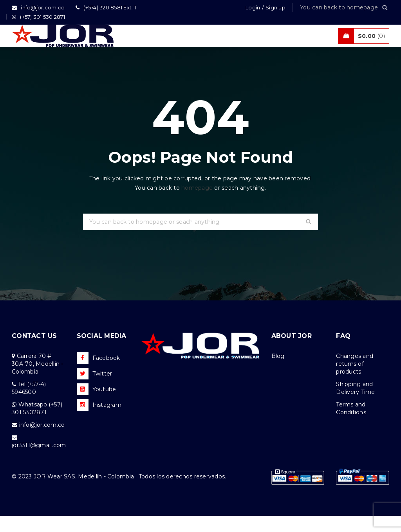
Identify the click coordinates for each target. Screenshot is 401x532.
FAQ (343, 352)
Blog (278, 372)
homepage (197, 204)
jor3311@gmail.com (39, 461)
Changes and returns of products (355, 380)
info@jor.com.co (42, 441)
